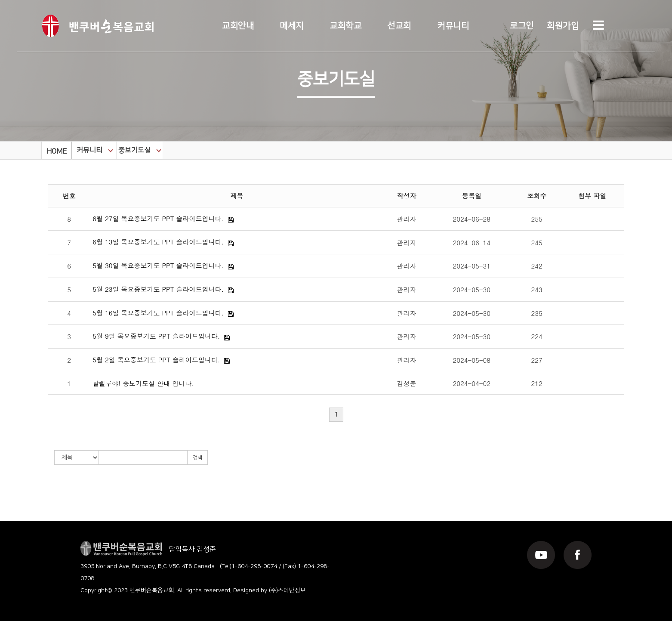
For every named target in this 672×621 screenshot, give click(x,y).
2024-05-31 (472, 266)
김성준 (406, 383)
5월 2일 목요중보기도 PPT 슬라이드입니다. (156, 360)
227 (537, 360)
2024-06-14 (472, 243)
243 (537, 289)
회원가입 (563, 26)
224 (537, 336)
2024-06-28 (472, 219)
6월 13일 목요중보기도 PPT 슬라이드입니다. (158, 242)
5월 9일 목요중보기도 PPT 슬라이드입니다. (156, 336)
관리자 (406, 219)
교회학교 (345, 26)
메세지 (292, 26)
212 (537, 383)
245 (537, 243)
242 (537, 266)
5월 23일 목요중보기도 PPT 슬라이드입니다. (158, 289)
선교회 (399, 26)
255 (537, 219)
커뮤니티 (453, 26)
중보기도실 (140, 150)
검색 (197, 458)
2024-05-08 (472, 360)
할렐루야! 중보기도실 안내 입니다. (143, 383)
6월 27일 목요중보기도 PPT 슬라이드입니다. (158, 218)
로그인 (522, 26)
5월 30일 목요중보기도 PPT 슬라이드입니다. (158, 265)
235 (537, 313)
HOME (57, 151)
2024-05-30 (472, 289)
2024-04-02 (472, 383)
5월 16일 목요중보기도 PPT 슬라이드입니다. (158, 313)
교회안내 (238, 26)
